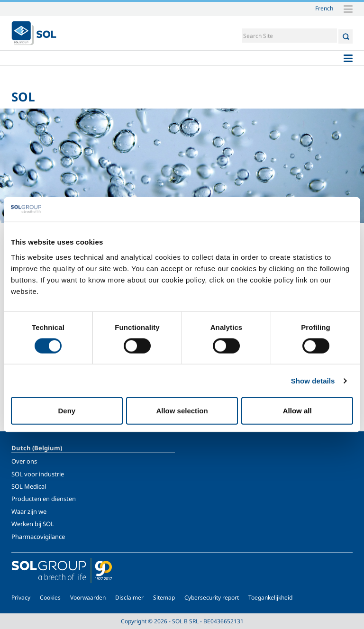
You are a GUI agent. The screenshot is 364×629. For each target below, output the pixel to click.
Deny (67, 411)
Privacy (21, 597)
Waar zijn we (29, 511)
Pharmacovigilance (38, 537)
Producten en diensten (44, 499)
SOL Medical (29, 486)
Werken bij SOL (33, 524)
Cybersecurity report (212, 597)
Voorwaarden (88, 597)
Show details (313, 380)
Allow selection (182, 411)
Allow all (297, 411)
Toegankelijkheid (270, 597)
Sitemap (164, 597)
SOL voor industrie (38, 474)
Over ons (24, 461)
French (324, 8)
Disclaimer (129, 597)
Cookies (50, 597)
